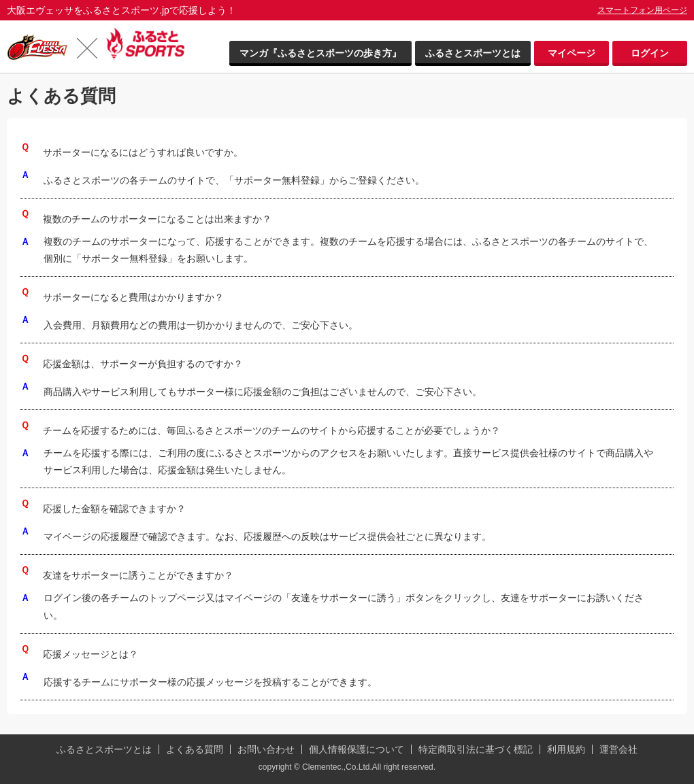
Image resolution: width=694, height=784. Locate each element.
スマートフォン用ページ (642, 10)
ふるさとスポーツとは (473, 53)
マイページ (572, 53)
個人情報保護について (357, 749)
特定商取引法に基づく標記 (476, 749)
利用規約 (566, 749)
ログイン (650, 53)
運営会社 (618, 749)
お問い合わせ (266, 749)
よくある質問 (195, 749)
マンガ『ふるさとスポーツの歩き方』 (320, 53)
